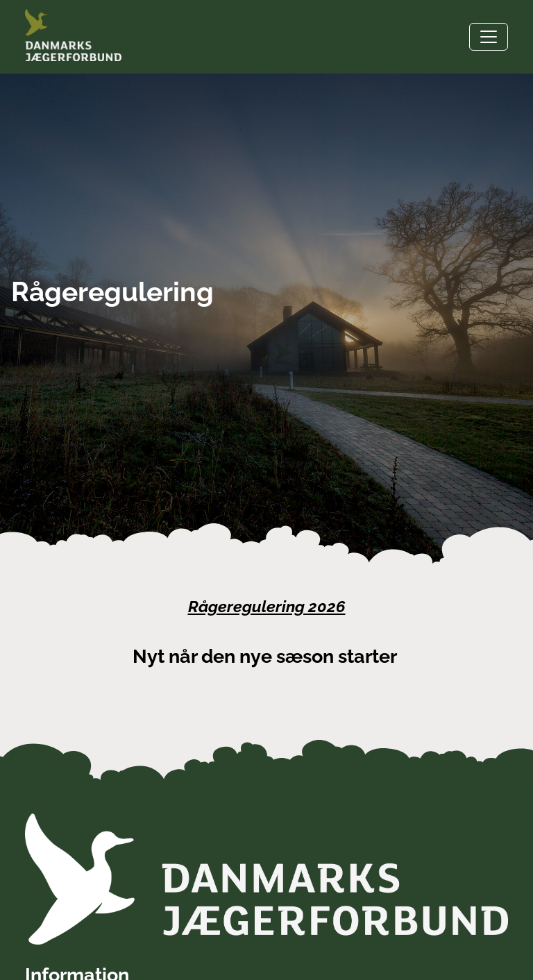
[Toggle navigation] (489, 37)
